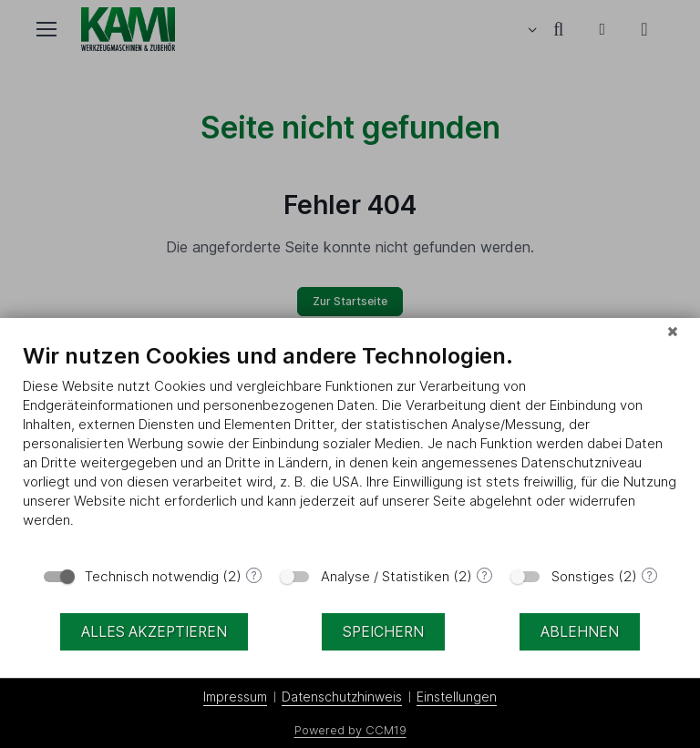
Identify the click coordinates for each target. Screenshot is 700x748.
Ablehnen (580, 632)
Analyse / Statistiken (385, 576)
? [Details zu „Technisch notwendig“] (254, 575)
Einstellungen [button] (457, 697)
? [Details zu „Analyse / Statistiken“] (484, 575)
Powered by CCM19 (350, 730)
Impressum (235, 697)
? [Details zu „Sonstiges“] (649, 575)
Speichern (383, 632)
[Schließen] (673, 332)
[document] (350, 449)
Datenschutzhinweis (342, 697)
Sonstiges (583, 576)
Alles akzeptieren (154, 632)
